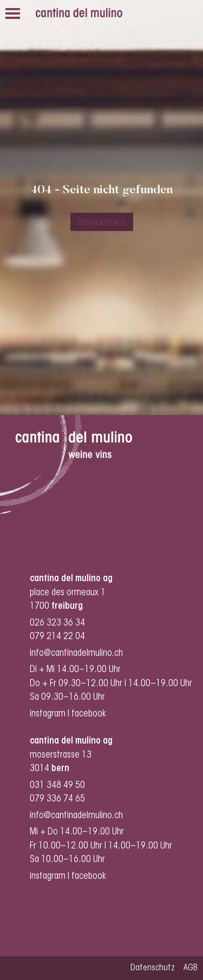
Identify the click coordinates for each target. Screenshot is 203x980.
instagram (48, 714)
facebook (90, 714)
